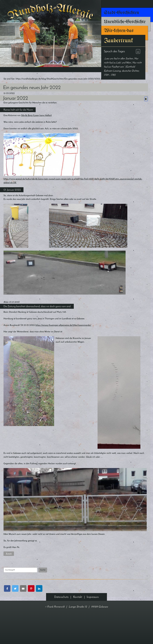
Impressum (93, 632)
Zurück (16, 588)
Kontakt (78, 632)
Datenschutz (61, 632)
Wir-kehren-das (119, 31)
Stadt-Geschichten (121, 13)
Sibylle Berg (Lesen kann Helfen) (47, 124)
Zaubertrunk (118, 41)
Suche (50, 604)
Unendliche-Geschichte (125, 22)
